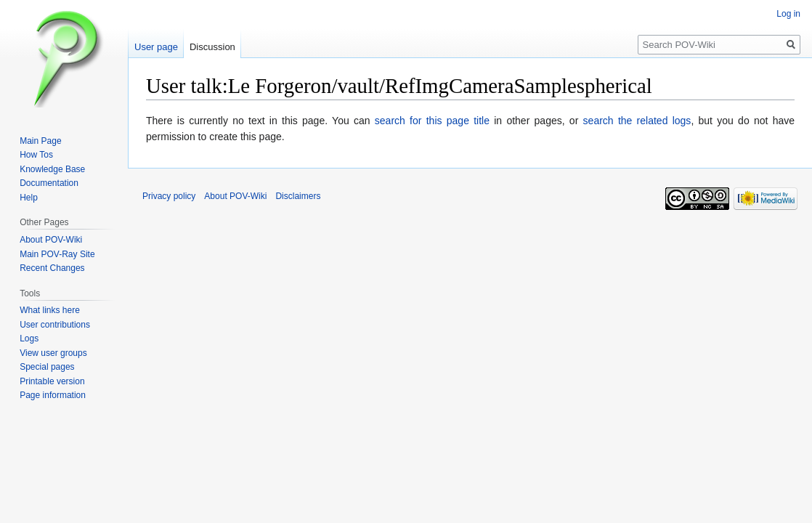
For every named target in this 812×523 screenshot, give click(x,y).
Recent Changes (52, 268)
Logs (29, 338)
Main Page (40, 141)
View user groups (53, 353)
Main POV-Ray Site (57, 254)
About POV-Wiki (51, 240)
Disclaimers (298, 196)
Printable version (52, 381)
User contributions (55, 325)
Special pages (47, 367)
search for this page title (432, 121)
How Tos (36, 155)
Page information (53, 395)
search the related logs (637, 121)
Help (29, 198)
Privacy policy (169, 196)
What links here (50, 310)
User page (156, 47)
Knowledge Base (52, 169)
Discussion (212, 47)
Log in (788, 14)
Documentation (49, 183)
